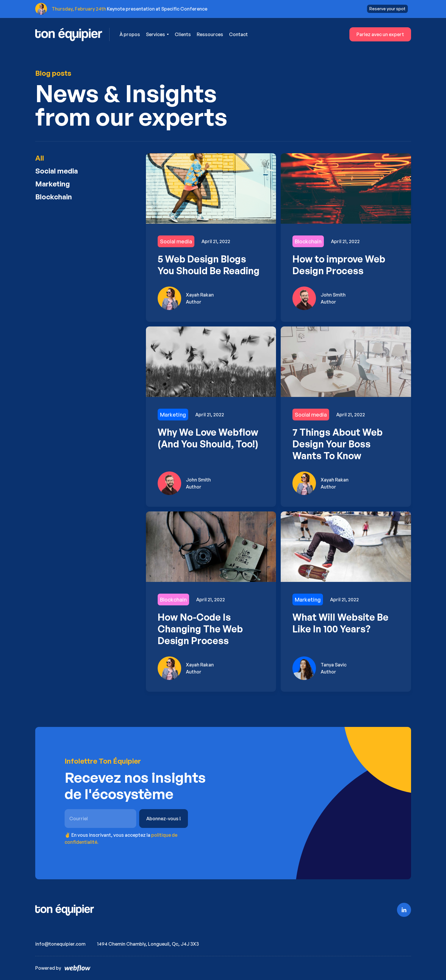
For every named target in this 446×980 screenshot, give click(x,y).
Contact (238, 34)
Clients (183, 34)
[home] (73, 34)
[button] (157, 34)
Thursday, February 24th (79, 9)
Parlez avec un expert (380, 34)
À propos (130, 34)
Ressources (210, 34)
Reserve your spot (387, 9)
